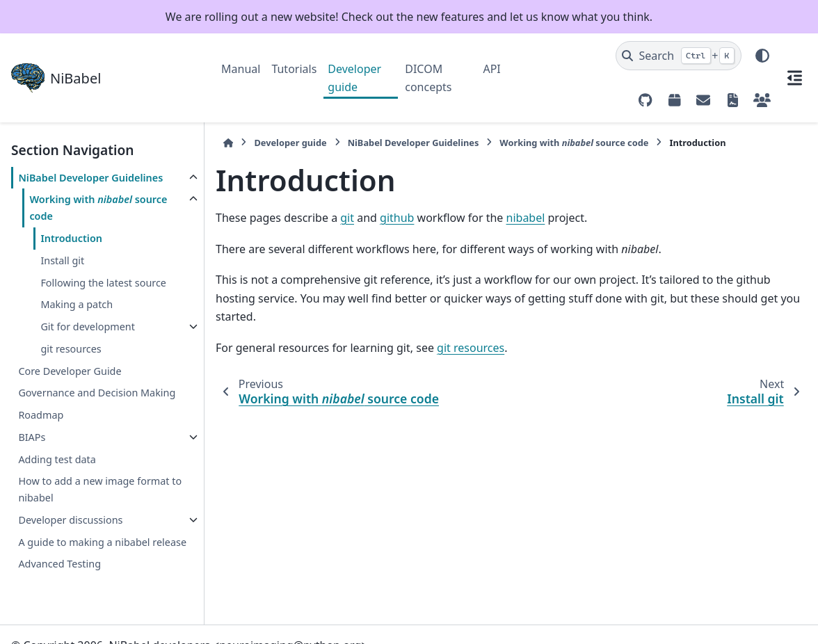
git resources (71, 349)
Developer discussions (70, 520)
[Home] (228, 143)
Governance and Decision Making (97, 393)
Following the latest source (103, 283)
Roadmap (41, 415)
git (347, 218)
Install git (62, 260)
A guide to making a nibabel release (102, 542)
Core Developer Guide (70, 371)
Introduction (71, 238)
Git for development (88, 327)
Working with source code (98, 208)
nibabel (526, 218)
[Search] (679, 56)
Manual (241, 69)
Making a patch (77, 304)
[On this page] (794, 78)
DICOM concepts (428, 78)
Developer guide (354, 78)
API (491, 69)
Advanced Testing (59, 564)
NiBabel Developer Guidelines (90, 178)
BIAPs (32, 437)
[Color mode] (762, 56)
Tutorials (294, 69)
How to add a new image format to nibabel (100, 489)
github (397, 218)
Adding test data (57, 459)
